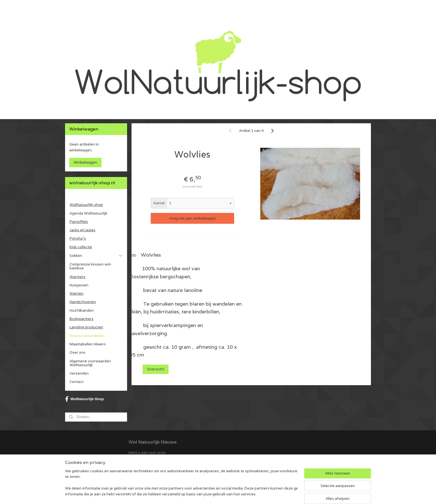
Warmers (77, 277)
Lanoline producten (86, 327)
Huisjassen (79, 285)
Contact (76, 382)
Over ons (77, 352)
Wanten (76, 293)
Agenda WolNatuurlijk (88, 213)
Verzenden (79, 373)
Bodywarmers (81, 319)
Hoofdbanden (82, 310)
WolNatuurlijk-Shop (84, 399)
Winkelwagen (85, 162)
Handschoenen (83, 302)
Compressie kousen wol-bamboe (91, 266)
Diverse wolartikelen (87, 336)
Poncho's (78, 238)
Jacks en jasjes (82, 230)
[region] (181, 483)
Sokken (96, 256)
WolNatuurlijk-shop (86, 205)
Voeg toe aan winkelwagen (192, 218)
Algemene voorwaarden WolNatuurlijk (90, 363)
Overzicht (156, 369)
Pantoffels (79, 222)
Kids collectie (81, 247)
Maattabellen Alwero (88, 344)
